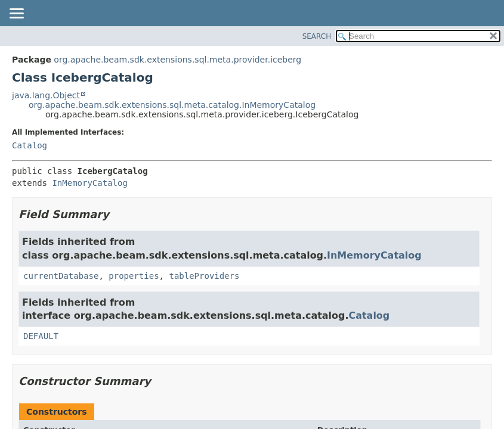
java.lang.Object (46, 95)
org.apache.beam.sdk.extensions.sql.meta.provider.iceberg (177, 60)
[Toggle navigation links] (16, 14)
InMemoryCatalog (89, 183)
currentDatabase (61, 276)
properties (134, 276)
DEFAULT (41, 336)
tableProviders (204, 276)
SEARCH (317, 36)
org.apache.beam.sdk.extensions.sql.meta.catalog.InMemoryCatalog (172, 105)
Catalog (30, 145)
